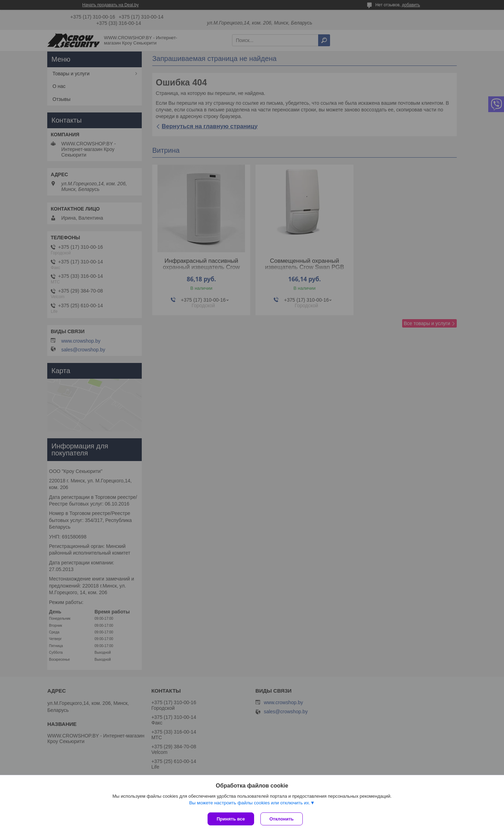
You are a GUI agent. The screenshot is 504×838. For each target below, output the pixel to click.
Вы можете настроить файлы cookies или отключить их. (250, 803)
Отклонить (282, 819)
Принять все (231, 819)
